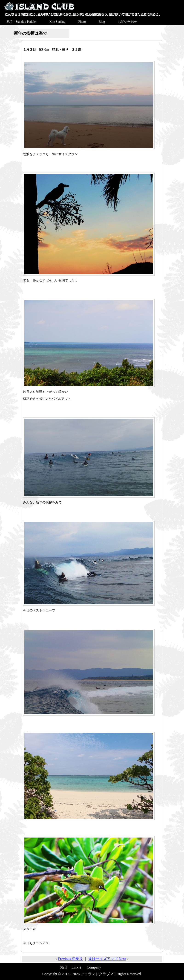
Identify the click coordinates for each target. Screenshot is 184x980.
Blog (102, 22)
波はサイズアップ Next (107, 959)
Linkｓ (77, 967)
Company (94, 967)
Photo (82, 22)
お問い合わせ (127, 22)
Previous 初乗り (70, 959)
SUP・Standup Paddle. (22, 22)
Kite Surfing (57, 22)
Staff (63, 967)
